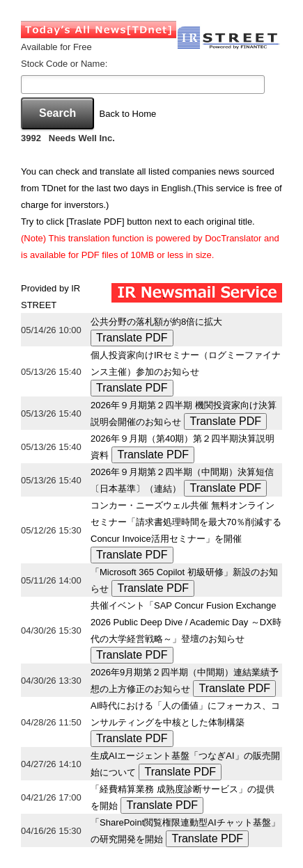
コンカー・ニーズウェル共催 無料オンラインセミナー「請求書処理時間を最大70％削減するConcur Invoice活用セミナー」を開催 (186, 522)
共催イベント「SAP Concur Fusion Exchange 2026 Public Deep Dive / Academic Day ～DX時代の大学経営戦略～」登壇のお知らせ (186, 622)
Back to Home (128, 114)
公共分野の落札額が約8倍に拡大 (156, 322)
